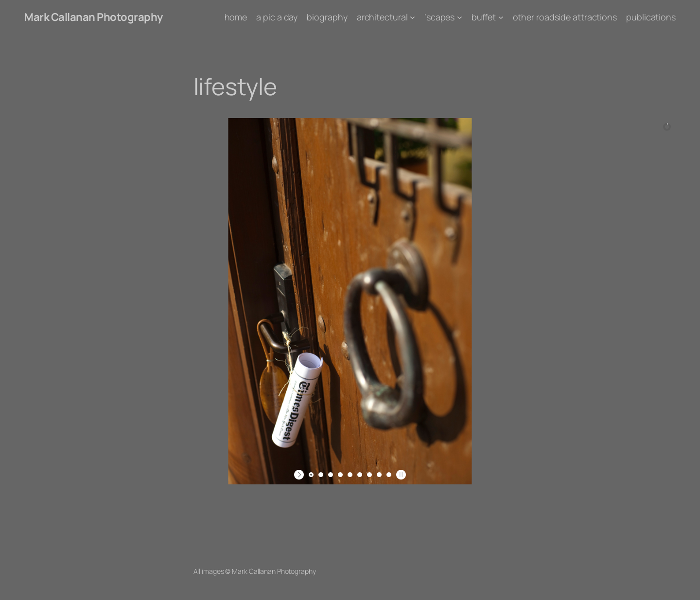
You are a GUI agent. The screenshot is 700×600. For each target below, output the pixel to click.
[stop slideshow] (400, 475)
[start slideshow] (300, 475)
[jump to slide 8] (379, 475)
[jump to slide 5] (350, 475)
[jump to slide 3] (331, 475)
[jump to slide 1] (311, 475)
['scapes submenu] (460, 17)
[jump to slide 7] (369, 475)
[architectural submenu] (412, 17)
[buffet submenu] (501, 17)
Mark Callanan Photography (94, 17)
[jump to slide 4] (340, 475)
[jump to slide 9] (389, 475)
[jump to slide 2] (321, 475)
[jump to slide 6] (360, 475)
